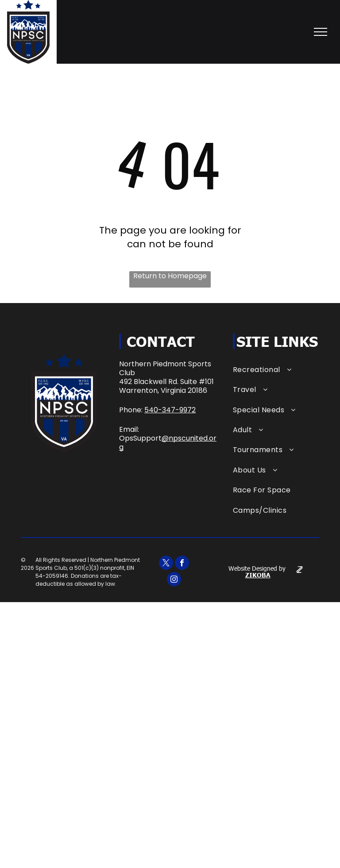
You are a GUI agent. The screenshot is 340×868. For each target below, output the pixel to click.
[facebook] (182, 564)
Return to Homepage (170, 276)
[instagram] (174, 580)
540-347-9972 (170, 410)
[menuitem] (276, 370)
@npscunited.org (168, 443)
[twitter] (166, 564)
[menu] (321, 32)
